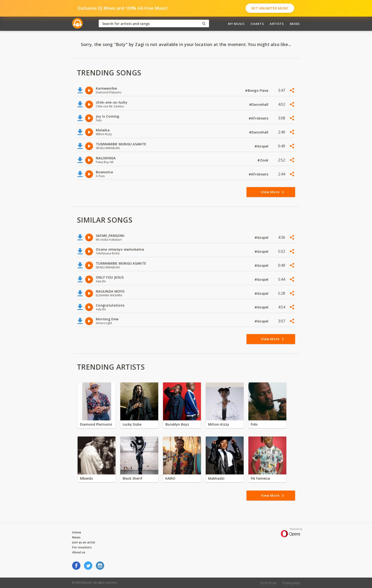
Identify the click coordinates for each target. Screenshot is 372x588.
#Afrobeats (259, 118)
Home (77, 532)
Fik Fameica (260, 478)
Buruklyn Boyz (177, 424)
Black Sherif (133, 478)
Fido (254, 424)
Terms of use (268, 583)
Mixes (295, 24)
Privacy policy (291, 583)
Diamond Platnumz (96, 424)
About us (79, 552)
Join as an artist (84, 542)
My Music (236, 24)
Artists (277, 24)
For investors (82, 547)
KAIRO (170, 478)
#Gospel (262, 146)
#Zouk (263, 160)
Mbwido (86, 478)
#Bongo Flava (257, 90)
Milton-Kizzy (219, 424)
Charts (257, 24)
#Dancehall (259, 104)
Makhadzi (216, 478)
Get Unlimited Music (270, 8)
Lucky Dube (132, 424)
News (76, 537)
